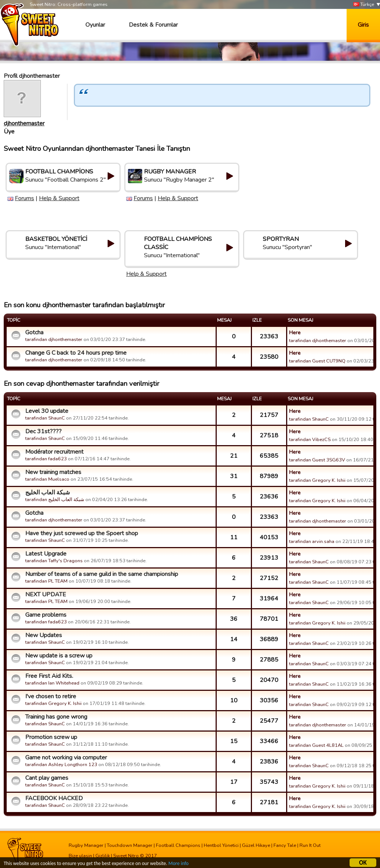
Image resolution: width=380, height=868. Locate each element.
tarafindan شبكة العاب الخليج (55, 500)
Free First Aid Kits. (49, 676)
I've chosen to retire (51, 696)
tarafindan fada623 (46, 459)
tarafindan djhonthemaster (54, 339)
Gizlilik (103, 856)
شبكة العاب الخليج (47, 493)
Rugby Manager (86, 845)
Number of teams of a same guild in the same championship (102, 574)
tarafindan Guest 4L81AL (316, 745)
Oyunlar (95, 25)
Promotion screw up (51, 737)
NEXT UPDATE (46, 594)
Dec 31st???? (43, 431)
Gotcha (34, 332)
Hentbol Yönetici (221, 845)
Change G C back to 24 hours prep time (76, 353)
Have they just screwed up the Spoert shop (82, 533)
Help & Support (59, 198)
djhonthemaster (24, 123)
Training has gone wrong (56, 717)
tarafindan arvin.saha (312, 541)
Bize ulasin (80, 856)
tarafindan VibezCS (310, 440)
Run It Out (310, 845)
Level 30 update (47, 411)
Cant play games (47, 778)
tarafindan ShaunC (45, 418)
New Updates (44, 635)
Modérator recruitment (54, 452)
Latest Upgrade (46, 554)
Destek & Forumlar (153, 25)
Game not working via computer (66, 758)
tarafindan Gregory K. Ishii (317, 480)
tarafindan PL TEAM (46, 581)
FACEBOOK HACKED (54, 798)
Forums (24, 198)
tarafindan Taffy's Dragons (54, 561)
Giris (363, 25)
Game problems (46, 615)
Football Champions (178, 845)
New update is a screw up (59, 656)
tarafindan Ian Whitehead (52, 683)
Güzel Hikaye (256, 845)
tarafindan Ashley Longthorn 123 (61, 765)
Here (295, 332)
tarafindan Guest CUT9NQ (317, 361)
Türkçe (364, 5)
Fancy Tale (285, 845)
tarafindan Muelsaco (47, 479)
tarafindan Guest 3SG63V (317, 460)
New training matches (53, 472)
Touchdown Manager (130, 845)
